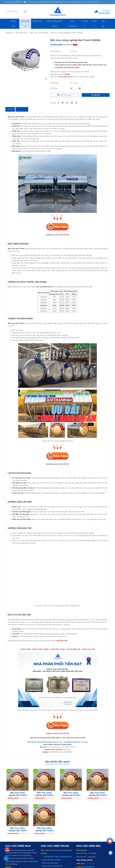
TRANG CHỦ (13, 24)
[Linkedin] (67, 103)
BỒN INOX (25, 24)
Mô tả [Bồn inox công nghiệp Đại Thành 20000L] (10, 109)
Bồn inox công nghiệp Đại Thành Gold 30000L (44, 829)
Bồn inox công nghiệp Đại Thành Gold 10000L (17, 794)
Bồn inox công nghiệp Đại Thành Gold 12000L (44, 794)
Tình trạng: (55, 83)
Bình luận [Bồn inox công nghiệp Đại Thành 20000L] (22, 109)
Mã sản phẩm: (56, 51)
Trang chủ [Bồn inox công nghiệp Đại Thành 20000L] (9, 33)
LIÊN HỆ (103, 24)
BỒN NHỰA (37, 24)
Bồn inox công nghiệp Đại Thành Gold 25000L (17, 829)
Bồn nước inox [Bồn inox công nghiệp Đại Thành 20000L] (22, 33)
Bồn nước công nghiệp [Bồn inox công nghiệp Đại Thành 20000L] (39, 33)
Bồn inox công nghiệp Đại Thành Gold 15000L (71, 794)
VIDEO (94, 24)
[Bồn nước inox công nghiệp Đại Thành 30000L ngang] (57, 227)
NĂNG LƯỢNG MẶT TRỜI (55, 24)
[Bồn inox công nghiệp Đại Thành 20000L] (57, 11)
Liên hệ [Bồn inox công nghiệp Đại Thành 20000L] (96, 95)
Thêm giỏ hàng (64, 95)
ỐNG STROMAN (72, 24)
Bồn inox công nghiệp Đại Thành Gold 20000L (98, 794)
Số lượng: (54, 88)
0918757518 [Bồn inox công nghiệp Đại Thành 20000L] (18, 2)
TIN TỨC (85, 24)
